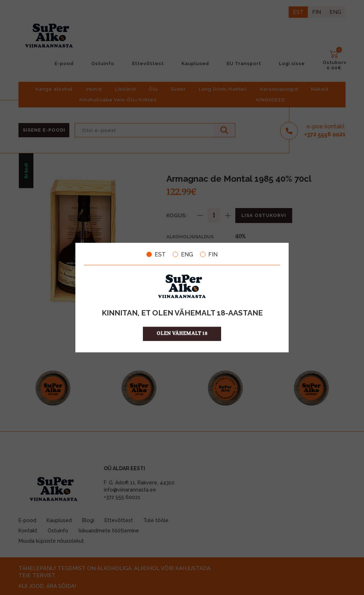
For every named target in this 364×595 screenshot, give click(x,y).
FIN (209, 254)
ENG (183, 254)
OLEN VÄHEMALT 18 (182, 334)
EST (156, 254)
